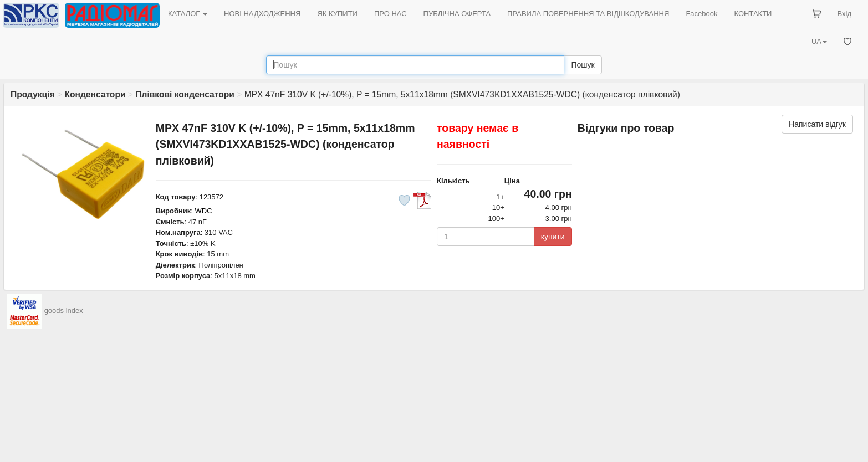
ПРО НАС (390, 14)
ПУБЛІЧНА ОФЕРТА (457, 14)
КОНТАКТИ (753, 14)
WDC (204, 211)
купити (553, 237)
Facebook (701, 14)
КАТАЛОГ (188, 14)
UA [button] (819, 41)
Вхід (845, 14)
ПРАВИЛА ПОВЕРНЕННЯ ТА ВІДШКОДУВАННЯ (588, 14)
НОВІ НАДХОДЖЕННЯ (262, 14)
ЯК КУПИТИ (337, 14)
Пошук (583, 65)
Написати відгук (817, 124)
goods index (64, 310)
